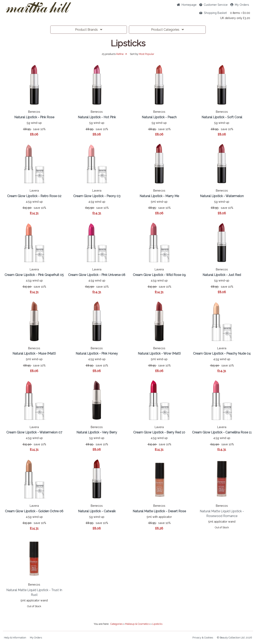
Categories (167, 30)
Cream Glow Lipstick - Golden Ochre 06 (34, 511)
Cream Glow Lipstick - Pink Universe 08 (97, 275)
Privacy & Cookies (203, 638)
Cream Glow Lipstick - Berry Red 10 (159, 432)
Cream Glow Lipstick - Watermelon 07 (34, 432)
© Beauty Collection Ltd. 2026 (234, 638)
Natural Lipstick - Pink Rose (34, 117)
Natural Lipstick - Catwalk (97, 511)
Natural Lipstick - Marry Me (159, 196)
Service (214, 5)
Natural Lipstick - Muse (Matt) (34, 353)
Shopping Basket (213, 13)
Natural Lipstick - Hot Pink (97, 117)
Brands (89, 30)
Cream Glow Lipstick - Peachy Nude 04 (222, 353)
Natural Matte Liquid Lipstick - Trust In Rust (34, 592)
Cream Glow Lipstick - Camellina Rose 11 (222, 432)
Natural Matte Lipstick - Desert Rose (159, 511)
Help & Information (15, 638)
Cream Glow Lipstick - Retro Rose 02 (34, 196)
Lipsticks (128, 43)
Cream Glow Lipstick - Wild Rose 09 (159, 275)
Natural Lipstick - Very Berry (97, 432)
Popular (147, 54)
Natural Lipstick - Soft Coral (222, 117)
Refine (122, 54)
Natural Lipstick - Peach (159, 117)
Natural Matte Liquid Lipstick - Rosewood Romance (222, 514)
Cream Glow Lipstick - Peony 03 (97, 196)
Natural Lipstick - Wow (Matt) (159, 353)
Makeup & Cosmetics (137, 624)
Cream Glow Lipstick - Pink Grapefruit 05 (34, 275)
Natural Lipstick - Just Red (222, 275)
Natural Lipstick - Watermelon (222, 196)
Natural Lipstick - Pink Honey (97, 353)
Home (187, 5)
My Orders (240, 5)
